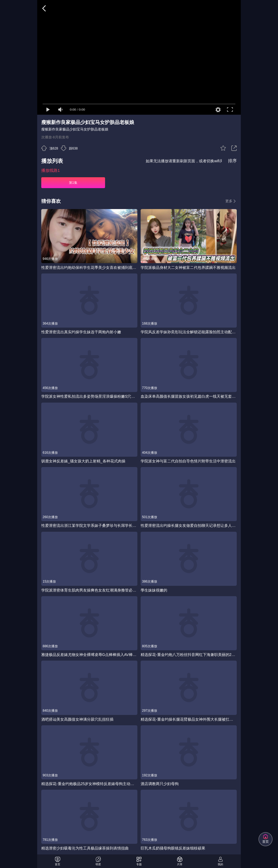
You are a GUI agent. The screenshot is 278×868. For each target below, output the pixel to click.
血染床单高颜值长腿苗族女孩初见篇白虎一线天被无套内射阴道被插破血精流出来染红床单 (189, 396)
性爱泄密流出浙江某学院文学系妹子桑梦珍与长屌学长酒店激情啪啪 (89, 525)
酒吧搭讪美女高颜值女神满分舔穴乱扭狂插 (77, 719)
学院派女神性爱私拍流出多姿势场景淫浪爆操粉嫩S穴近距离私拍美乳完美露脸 (89, 396)
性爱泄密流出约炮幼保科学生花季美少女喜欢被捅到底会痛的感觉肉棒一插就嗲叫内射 (89, 267)
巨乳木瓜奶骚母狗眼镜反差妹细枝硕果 (173, 848)
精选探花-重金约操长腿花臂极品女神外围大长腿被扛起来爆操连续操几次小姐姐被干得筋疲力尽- (189, 719)
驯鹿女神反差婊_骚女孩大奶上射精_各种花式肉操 (83, 461)
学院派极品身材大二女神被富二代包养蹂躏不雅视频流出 (188, 267)
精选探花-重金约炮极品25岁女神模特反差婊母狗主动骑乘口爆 (89, 784)
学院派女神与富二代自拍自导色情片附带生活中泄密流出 (188, 461)
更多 (231, 201)
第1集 (73, 183)
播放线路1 (50, 170)
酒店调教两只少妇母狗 (160, 784)
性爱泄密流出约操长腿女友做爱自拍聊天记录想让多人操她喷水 (189, 525)
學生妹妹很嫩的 (154, 590)
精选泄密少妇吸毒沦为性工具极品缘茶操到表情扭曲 (85, 848)
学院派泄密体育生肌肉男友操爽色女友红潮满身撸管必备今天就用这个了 (89, 590)
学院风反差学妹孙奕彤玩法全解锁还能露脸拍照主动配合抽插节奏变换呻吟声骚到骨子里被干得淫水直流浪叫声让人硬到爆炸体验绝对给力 (189, 332)
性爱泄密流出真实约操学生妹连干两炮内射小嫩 (81, 332)
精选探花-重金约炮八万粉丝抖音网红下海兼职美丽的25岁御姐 (189, 655)
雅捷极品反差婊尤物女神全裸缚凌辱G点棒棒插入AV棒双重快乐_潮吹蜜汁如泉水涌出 (89, 655)
